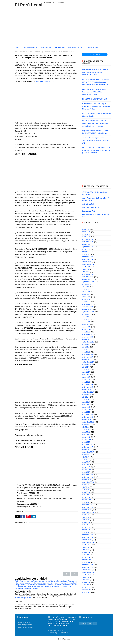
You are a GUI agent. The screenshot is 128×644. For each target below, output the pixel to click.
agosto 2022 (86, 314)
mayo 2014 (86, 552)
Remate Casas (60, 47)
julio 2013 (85, 577)
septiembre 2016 (88, 482)
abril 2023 (85, 294)
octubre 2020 (86, 359)
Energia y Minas (21, 585)
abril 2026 (85, 229)
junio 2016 (85, 490)
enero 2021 (86, 352)
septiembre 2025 (88, 247)
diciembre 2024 (87, 257)
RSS (95, 624)
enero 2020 (86, 382)
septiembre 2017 (88, 452)
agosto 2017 (86, 455)
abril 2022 (85, 324)
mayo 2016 (86, 492)
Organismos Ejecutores (23, 587)
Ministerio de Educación (90, 208)
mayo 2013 (86, 582)
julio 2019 (85, 397)
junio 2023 (85, 289)
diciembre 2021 (87, 334)
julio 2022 (85, 317)
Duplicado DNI (46, 47)
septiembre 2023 (88, 282)
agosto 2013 (86, 575)
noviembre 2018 (87, 417)
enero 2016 (86, 502)
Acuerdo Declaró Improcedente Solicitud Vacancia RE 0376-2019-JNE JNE (96, 140)
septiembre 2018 (88, 422)
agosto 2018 (86, 425)
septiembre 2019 (88, 392)
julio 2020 (85, 367)
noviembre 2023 (87, 277)
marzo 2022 (86, 327)
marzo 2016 (86, 497)
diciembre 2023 (87, 274)
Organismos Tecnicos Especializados (55, 581)
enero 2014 (86, 562)
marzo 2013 (86, 587)
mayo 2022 (86, 322)
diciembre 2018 (87, 415)
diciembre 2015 (87, 505)
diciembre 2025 (87, 239)
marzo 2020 (86, 377)
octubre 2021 (86, 339)
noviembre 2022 (87, 307)
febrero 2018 (86, 440)
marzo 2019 (86, 407)
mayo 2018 (86, 432)
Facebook (83, 624)
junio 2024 (85, 272)
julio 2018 (85, 427)
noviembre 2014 (87, 537)
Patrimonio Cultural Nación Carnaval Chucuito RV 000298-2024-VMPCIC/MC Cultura (95, 72)
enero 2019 (86, 412)
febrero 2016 (86, 500)
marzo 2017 (86, 467)
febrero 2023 (86, 299)
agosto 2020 (86, 364)
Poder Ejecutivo (20, 581)
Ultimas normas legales (26, 627)
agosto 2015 (86, 515)
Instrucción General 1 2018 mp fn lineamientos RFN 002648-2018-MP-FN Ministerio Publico (96, 106)
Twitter (90, 624)
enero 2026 (86, 237)
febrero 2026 (86, 234)
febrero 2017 (86, 470)
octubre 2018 (86, 420)
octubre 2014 (86, 540)
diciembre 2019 (87, 385)
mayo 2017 (86, 462)
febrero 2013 (86, 590)
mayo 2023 (86, 292)
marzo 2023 (86, 297)
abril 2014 (85, 555)
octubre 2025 (86, 244)
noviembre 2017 (87, 447)
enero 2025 (86, 254)
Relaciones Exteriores (45, 585)
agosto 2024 (86, 267)
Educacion (57, 585)
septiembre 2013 (88, 572)
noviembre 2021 (87, 337)
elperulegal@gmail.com (23, 598)
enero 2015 (86, 532)
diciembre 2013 (87, 565)
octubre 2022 (86, 309)
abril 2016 (85, 495)
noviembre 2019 (87, 387)
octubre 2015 (86, 510)
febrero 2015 (86, 530)
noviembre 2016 (87, 477)
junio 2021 (85, 349)
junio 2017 (85, 460)
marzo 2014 (86, 557)
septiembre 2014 (88, 542)
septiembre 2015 (88, 512)
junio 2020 (85, 369)
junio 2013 (85, 580)
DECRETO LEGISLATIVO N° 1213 (95, 99)
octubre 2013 (86, 570)
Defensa (34, 585)
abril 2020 (85, 374)
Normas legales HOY (31, 47)
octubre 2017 (86, 450)
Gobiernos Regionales (69, 585)
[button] (17, 517)
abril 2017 (85, 465)
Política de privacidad (25, 625)
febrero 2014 (86, 560)
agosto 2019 (86, 395)
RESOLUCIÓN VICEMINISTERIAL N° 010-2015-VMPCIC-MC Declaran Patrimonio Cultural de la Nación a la (96, 82)
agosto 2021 (86, 344)
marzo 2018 (86, 437)
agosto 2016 (86, 485)
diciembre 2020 (87, 354)
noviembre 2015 (87, 507)
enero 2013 (86, 592)
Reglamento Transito (75, 47)
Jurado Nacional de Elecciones (39, 583)
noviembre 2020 (87, 357)
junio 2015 (85, 520)
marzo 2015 (86, 527)
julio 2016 (85, 487)
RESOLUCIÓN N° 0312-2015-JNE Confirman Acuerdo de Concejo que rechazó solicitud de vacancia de (95, 123)
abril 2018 (85, 435)
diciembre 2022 (87, 304)
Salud (29, 585)
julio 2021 (85, 347)
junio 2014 (85, 550)
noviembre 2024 (87, 259)
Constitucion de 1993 (56, 630)
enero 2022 (86, 332)
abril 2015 (85, 525)
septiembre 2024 (88, 264)
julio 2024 (85, 269)
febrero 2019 (86, 410)
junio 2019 (85, 400)
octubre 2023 (86, 279)
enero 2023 (86, 302)
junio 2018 (85, 430)
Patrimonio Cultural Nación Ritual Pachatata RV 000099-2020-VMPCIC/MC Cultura (94, 92)
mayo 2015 (86, 522)
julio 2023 (85, 287)
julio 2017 (85, 457)
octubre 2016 (86, 480)
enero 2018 (86, 442)
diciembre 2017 (87, 445)
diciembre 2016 (87, 475)
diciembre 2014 (87, 535)
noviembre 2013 (87, 567)
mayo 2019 (86, 402)
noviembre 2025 (87, 242)
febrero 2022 (86, 329)
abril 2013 (85, 585)
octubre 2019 (86, 390)
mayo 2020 (86, 372)
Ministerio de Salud (88, 204)
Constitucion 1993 (92, 47)
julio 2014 (85, 547)
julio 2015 (85, 517)
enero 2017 (86, 472)
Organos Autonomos (34, 581)
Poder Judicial (72, 583)
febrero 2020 (86, 379)
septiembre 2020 (88, 362)
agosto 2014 (86, 545)
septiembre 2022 (88, 312)
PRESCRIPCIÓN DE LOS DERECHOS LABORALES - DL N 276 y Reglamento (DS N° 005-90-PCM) (96, 150)
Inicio (18, 47)
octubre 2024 (86, 262)
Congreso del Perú (88, 211)
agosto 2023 (86, 284)
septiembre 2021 (88, 342)
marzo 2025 (86, 249)
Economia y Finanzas (58, 583)
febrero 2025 (86, 252)
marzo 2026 (86, 232)
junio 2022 (85, 319)
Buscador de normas (25, 622)
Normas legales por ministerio (59, 633)
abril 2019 (85, 405)
